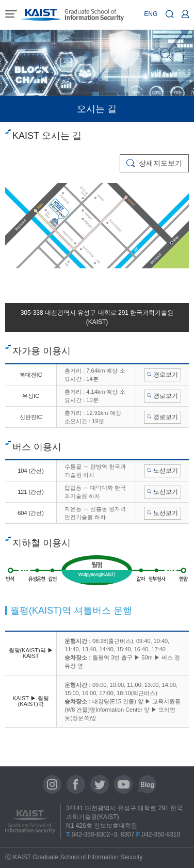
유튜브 (123, 784)
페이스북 (76, 784)
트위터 (100, 784)
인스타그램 (52, 784)
